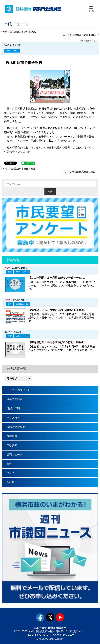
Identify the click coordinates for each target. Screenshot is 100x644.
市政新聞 (12, 445)
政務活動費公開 (16, 427)
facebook (40, 617)
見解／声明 (13, 408)
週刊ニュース (15, 455)
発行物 (11, 482)
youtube (60, 617)
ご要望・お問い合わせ (20, 390)
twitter (50, 617)
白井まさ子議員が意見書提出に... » (81, 35)
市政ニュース (12, 51)
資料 (9, 464)
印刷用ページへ (91, 41)
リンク (11, 473)
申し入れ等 (13, 418)
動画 (10, 272)
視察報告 (12, 436)
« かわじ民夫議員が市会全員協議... (19, 32)
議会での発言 (15, 399)
